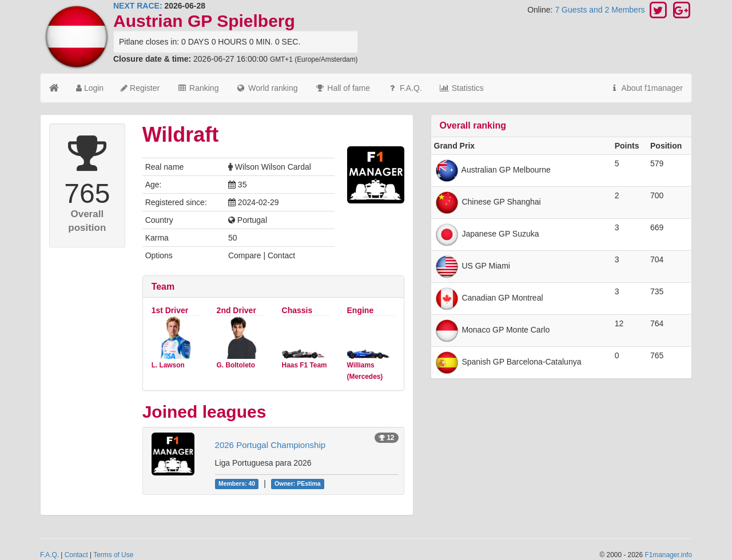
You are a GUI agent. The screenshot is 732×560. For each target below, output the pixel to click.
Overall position (87, 221)
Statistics (462, 88)
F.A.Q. (405, 88)
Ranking (198, 88)
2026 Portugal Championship (270, 445)
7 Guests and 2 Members (601, 10)
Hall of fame (342, 88)
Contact (76, 555)
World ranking (266, 88)
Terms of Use (113, 555)
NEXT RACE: (138, 6)
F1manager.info (668, 555)
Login (90, 88)
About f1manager (646, 88)
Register (140, 88)
